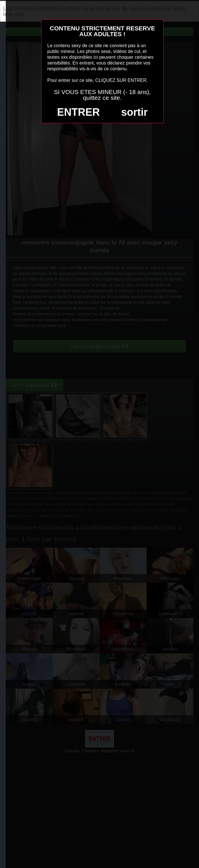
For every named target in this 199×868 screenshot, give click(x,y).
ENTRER (78, 112)
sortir (134, 112)
